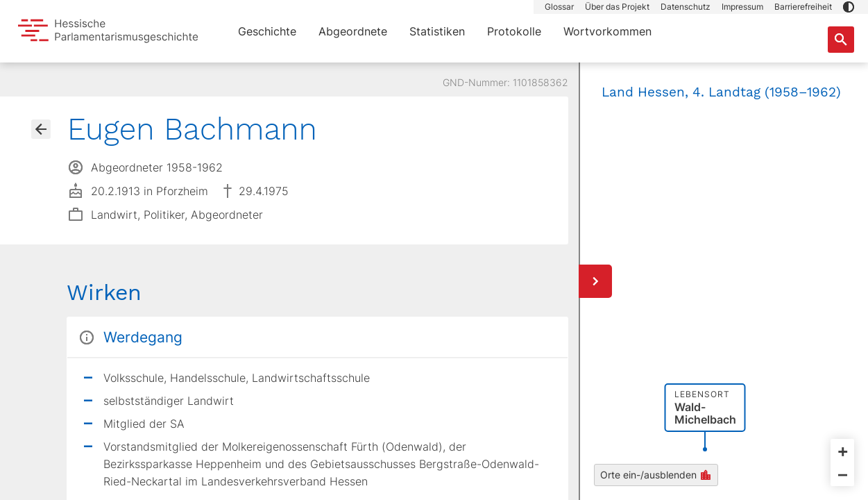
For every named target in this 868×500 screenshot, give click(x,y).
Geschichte (267, 31)
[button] (849, 7)
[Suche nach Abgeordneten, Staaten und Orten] (841, 40)
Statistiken (437, 31)
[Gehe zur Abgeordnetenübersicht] (41, 129)
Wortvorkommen (607, 31)
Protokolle (514, 31)
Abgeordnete (353, 31)
